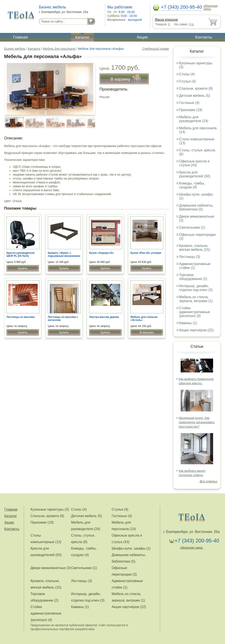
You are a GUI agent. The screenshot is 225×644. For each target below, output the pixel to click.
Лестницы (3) (190, 257)
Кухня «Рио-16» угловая (146, 253)
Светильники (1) (192, 227)
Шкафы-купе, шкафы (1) (131, 548)
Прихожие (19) (191, 110)
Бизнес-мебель (15, 49)
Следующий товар (156, 49)
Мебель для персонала (59, 49)
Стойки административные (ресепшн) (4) (195, 312)
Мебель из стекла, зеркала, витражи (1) (196, 299)
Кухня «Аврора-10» (101, 253)
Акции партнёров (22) (196, 330)
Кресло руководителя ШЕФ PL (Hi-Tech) (21, 254)
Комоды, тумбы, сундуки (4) (192, 185)
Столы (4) (187, 74)
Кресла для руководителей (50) (195, 174)
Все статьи (208, 481)
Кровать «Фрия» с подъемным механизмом (64, 254)
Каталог (82, 37)
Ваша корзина (166, 20)
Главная (20, 37)
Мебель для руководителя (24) (194, 119)
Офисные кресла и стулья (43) (194, 163)
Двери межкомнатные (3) (51, 568)
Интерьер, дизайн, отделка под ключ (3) (196, 288)
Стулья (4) (187, 81)
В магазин (147, 332)
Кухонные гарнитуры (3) (50, 509)
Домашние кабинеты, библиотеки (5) (196, 207)
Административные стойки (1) (195, 266)
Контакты (204, 37)
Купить (23, 268)
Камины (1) (188, 323)
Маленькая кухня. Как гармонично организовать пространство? (197, 422)
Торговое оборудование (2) (193, 277)
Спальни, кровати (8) (196, 88)
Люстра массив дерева (104, 317)
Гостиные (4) (189, 103)
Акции (142, 37)
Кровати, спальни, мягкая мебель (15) (195, 248)
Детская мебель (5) (194, 96)
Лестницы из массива (21, 317)
